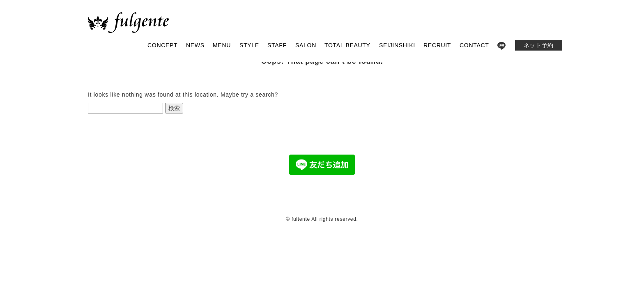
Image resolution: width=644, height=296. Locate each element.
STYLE (249, 45)
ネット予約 (539, 45)
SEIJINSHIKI (397, 45)
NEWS (195, 45)
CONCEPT (162, 45)
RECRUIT (437, 45)
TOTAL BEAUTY (347, 45)
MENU (222, 45)
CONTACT (474, 45)
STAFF (277, 45)
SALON (306, 45)
